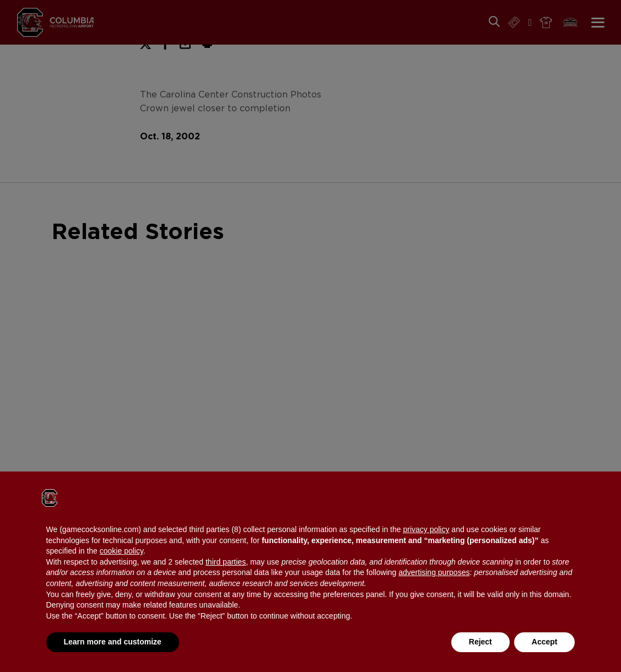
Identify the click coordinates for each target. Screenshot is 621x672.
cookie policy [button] (121, 551)
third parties (226, 562)
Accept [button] (545, 642)
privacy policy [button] (426, 529)
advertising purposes (434, 572)
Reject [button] (480, 642)
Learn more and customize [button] (113, 642)
